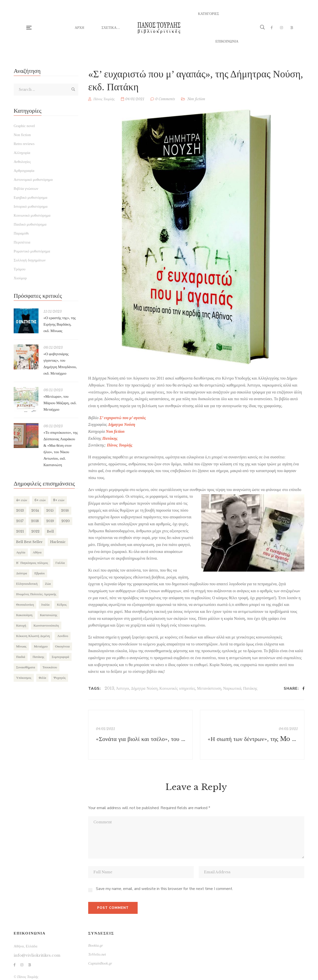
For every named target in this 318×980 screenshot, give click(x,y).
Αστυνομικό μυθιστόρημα (33, 180)
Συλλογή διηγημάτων (30, 260)
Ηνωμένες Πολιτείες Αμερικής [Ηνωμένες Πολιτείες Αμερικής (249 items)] (36, 594)
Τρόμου (20, 269)
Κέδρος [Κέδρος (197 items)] (62, 605)
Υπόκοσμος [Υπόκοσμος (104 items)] (24, 678)
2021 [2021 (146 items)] (20, 531)
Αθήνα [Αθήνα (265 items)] (37, 552)
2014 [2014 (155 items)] (35, 511)
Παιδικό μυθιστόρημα (30, 224)
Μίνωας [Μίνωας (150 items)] (21, 646)
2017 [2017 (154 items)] (20, 521)
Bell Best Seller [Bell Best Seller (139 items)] (29, 542)
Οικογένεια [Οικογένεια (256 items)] (62, 646)
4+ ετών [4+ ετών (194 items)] (22, 500)
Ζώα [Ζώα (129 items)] (48, 584)
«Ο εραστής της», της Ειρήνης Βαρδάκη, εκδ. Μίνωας (60, 324)
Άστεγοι (123, 688)
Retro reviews (24, 144)
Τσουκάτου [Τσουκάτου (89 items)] (50, 667)
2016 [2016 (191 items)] (65, 511)
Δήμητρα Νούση (144, 688)
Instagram (281, 28)
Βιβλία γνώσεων (26, 189)
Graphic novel (24, 126)
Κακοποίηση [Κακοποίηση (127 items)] (24, 615)
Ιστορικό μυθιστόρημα (31, 206)
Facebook (272, 28)
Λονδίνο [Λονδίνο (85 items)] (63, 636)
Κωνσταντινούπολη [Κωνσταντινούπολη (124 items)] (46, 625)
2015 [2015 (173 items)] (50, 511)
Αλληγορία (22, 153)
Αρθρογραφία (24, 171)
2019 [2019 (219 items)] (50, 521)
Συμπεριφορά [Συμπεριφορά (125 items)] (60, 657)
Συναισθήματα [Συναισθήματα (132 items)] (26, 667)
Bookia (292, 28)
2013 (109, 688)
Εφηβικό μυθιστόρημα (30, 197)
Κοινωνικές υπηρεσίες (177, 688)
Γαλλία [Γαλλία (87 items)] (60, 563)
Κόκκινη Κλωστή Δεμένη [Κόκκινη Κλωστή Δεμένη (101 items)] (33, 636)
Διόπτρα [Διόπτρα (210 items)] (21, 573)
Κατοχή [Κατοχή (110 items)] (21, 625)
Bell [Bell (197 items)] (50, 531)
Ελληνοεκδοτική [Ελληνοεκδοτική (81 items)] (27, 584)
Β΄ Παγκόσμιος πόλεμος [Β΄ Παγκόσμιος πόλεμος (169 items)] (32, 563)
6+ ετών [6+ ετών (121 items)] (40, 500)
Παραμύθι (21, 233)
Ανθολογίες (22, 162)
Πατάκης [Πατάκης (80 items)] (38, 657)
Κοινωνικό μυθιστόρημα (32, 215)
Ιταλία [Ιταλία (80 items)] (45, 605)
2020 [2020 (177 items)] (66, 521)
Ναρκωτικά (232, 688)
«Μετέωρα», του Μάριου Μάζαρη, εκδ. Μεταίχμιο (60, 403)
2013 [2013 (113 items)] (20, 511)
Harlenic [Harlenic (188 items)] (58, 542)
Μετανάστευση (209, 688)
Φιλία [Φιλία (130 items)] (42, 678)
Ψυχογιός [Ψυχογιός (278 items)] (60, 678)
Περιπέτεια (22, 242)
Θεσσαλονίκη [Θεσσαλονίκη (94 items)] (25, 605)
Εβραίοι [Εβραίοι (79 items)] (39, 573)
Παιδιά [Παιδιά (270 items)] (21, 657)
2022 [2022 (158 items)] (35, 531)
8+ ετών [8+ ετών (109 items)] (59, 500)
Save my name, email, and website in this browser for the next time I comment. (164, 889)
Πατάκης (250, 688)
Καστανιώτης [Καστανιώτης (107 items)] (49, 615)
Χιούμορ (20, 278)
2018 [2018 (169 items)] (35, 521)
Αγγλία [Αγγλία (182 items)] (21, 552)
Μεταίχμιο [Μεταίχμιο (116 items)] (41, 646)
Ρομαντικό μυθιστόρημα (32, 251)
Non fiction (196, 99)
